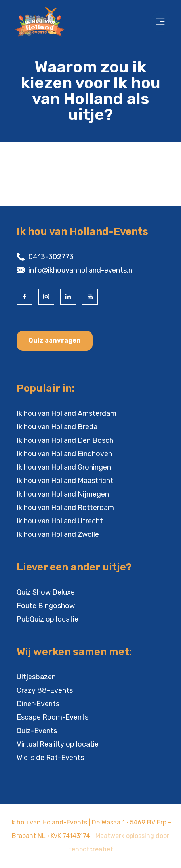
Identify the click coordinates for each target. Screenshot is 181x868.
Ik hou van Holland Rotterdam (65, 508)
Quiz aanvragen (55, 340)
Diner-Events (38, 704)
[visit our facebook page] (25, 297)
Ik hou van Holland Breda (57, 427)
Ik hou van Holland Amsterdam (67, 413)
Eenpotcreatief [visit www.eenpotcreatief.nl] (91, 849)
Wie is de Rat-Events (50, 758)
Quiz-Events (37, 731)
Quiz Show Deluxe (46, 592)
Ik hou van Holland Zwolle (58, 534)
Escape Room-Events (52, 717)
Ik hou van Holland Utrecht (60, 521)
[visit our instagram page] (46, 297)
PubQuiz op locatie (48, 619)
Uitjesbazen (36, 677)
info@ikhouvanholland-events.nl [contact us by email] (81, 270)
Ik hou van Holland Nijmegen (63, 494)
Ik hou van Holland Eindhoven (64, 454)
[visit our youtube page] (90, 297)
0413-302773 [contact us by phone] (51, 257)
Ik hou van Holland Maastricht (65, 481)
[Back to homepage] (41, 22)
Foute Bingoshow (46, 606)
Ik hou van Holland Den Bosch (65, 440)
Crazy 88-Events (45, 690)
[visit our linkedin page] (68, 297)
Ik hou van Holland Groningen (64, 467)
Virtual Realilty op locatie (58, 744)
